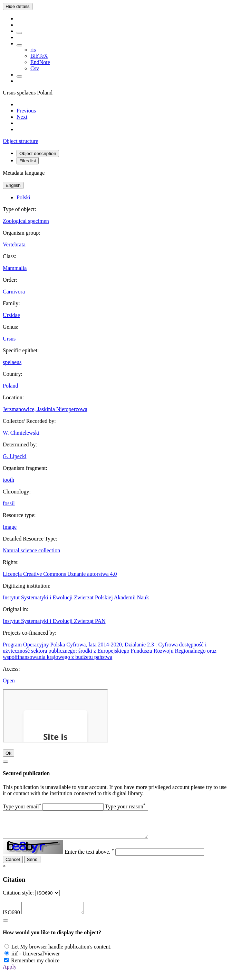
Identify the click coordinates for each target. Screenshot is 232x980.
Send (32, 865)
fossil (9, 503)
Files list (28, 161)
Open (9, 680)
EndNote (40, 62)
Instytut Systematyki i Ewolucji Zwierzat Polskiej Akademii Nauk (76, 597)
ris (33, 50)
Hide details (18, 6)
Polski (23, 197)
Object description (38, 153)
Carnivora (14, 292)
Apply (10, 974)
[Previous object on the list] (26, 111)
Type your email (22, 806)
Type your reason (125, 806)
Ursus (9, 339)
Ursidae (11, 315)
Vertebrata (14, 244)
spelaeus (12, 362)
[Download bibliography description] (19, 45)
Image (10, 527)
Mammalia (15, 268)
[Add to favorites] (19, 33)
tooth (8, 480)
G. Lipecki (14, 456)
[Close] (6, 762)
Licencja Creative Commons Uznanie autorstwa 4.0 (60, 574)
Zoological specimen (26, 221)
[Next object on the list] (22, 117)
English (13, 185)
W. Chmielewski (21, 433)
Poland (10, 386)
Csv (35, 68)
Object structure (21, 141)
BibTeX (39, 56)
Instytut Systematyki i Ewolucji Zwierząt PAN (54, 621)
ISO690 (11, 920)
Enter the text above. (89, 857)
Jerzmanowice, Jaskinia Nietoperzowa (45, 409)
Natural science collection (31, 550)
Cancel (13, 865)
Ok (8, 753)
